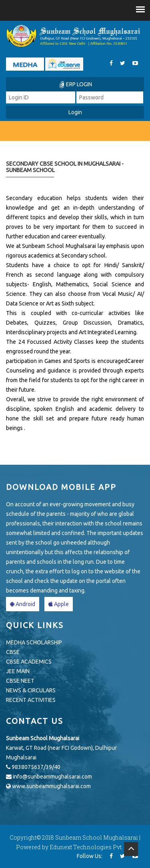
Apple (59, 604)
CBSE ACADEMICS (29, 662)
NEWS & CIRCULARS (31, 690)
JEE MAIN (18, 671)
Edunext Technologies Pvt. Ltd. (92, 847)
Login (75, 112)
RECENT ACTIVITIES (31, 700)
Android (23, 604)
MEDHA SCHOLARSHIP (34, 642)
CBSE (13, 652)
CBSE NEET (20, 681)
